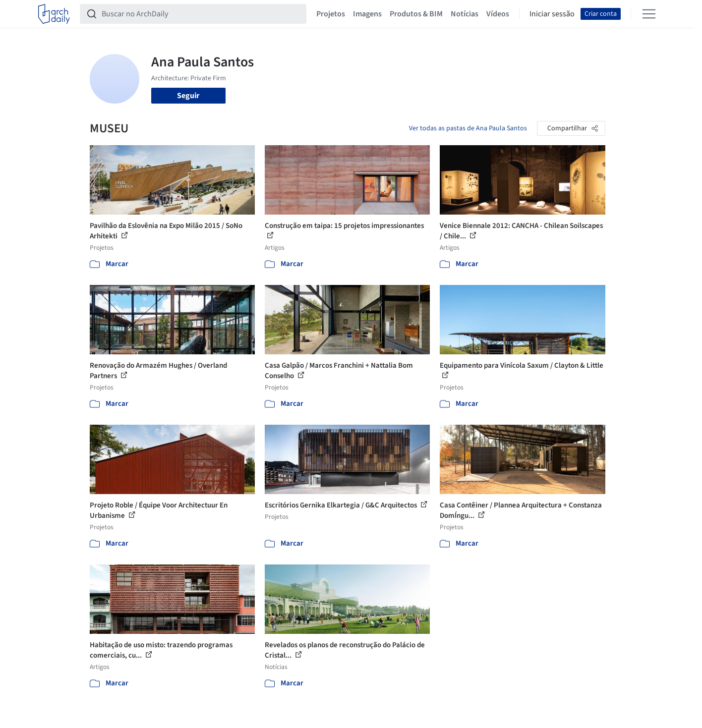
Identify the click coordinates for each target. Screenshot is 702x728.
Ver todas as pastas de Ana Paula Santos (468, 128)
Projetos (331, 14)
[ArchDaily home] (54, 14)
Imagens (367, 14)
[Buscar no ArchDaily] (201, 14)
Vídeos (498, 14)
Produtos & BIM (416, 14)
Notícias (465, 14)
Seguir (188, 96)
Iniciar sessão (552, 14)
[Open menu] (649, 14)
